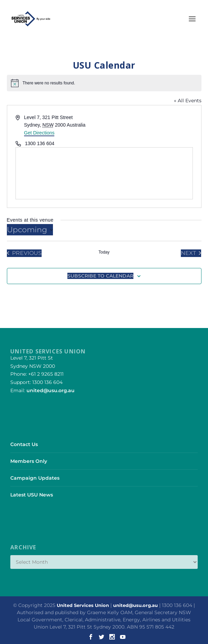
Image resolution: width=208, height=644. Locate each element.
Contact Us (24, 444)
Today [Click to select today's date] (104, 252)
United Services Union (83, 605)
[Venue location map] (104, 173)
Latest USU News (32, 495)
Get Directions (39, 133)
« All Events (188, 101)
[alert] (104, 83)
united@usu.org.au (51, 390)
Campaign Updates (35, 478)
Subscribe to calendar (100, 276)
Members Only (29, 461)
